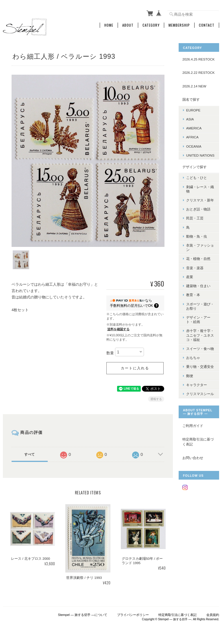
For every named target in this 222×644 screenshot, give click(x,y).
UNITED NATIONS (200, 155)
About (128, 25)
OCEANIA (194, 146)
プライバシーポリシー (133, 614)
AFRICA (192, 137)
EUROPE (193, 110)
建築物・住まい (198, 286)
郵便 (190, 376)
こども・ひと (197, 178)
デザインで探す (195, 167)
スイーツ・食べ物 (200, 349)
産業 (190, 277)
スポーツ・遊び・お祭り (200, 306)
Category (151, 25)
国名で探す (191, 99)
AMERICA (194, 128)
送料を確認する (118, 329)
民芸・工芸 (195, 218)
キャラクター (197, 385)
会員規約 (213, 614)
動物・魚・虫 (197, 236)
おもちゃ (193, 358)
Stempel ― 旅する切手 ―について (83, 614)
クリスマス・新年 (200, 200)
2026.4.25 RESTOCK (199, 59)
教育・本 (193, 295)
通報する (156, 398)
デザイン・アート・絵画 (198, 320)
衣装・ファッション (200, 247)
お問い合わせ (193, 458)
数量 (110, 353)
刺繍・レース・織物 (200, 189)
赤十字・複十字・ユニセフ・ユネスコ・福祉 (200, 335)
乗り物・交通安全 (200, 367)
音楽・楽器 (195, 268)
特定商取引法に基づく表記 (198, 442)
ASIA (190, 119)
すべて (29, 454)
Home (109, 25)
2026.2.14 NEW (194, 86)
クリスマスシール (200, 394)
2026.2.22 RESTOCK (199, 73)
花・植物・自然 (198, 259)
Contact (207, 25)
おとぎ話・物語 (198, 209)
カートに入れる (135, 368)
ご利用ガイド (193, 426)
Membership (179, 25)
